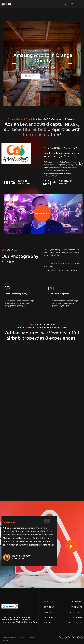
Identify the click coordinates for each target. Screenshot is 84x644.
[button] (14, 64)
